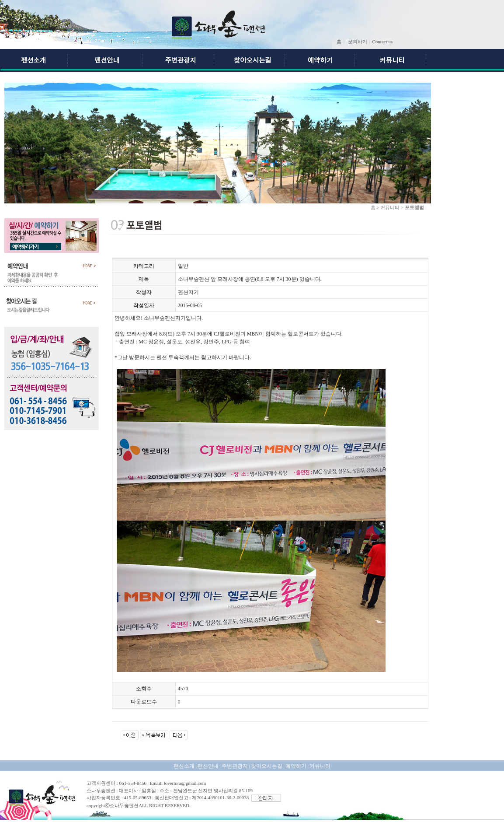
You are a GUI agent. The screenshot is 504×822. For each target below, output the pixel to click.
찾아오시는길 (267, 766)
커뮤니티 (320, 766)
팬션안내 (208, 766)
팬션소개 (184, 766)
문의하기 (358, 42)
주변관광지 (235, 766)
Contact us (383, 42)
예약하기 (296, 766)
